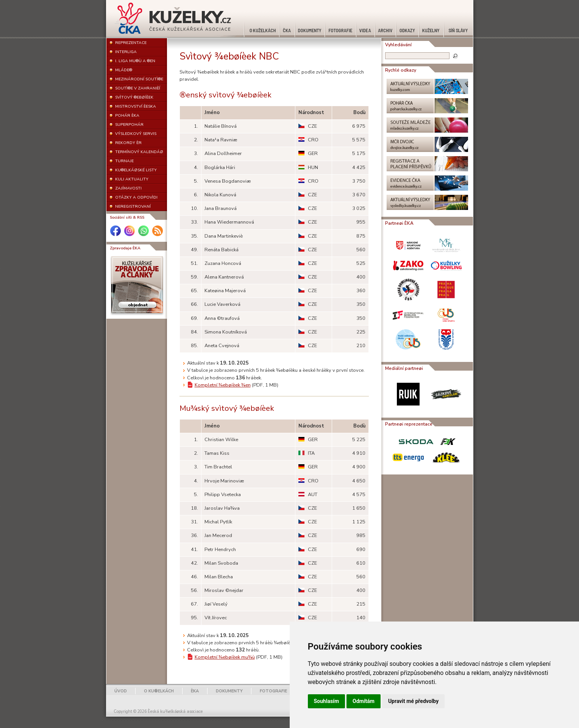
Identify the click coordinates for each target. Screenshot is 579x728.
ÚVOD (121, 691)
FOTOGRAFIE (273, 691)
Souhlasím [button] (327, 701)
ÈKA (195, 691)
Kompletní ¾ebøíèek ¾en (223, 385)
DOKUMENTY (229, 691)
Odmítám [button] (364, 701)
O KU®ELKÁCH (159, 691)
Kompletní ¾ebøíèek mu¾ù (225, 657)
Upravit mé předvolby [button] (413, 701)
